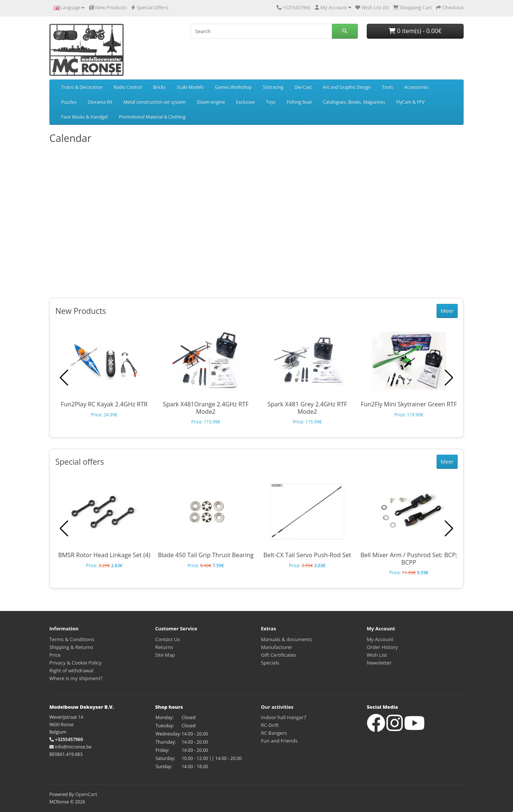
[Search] (261, 31)
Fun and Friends (279, 741)
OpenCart (86, 794)
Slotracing (273, 87)
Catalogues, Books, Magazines (354, 102)
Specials (270, 663)
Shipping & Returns (71, 647)
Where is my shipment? (76, 678)
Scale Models (190, 87)
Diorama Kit (100, 102)
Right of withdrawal (71, 670)
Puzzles (69, 102)
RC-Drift (270, 725)
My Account (380, 639)
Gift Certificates (278, 655)
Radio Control (128, 87)
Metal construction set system (154, 102)
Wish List (377, 655)
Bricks (159, 87)
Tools (388, 87)
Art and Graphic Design (347, 87)
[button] (449, 378)
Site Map (165, 655)
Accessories (416, 87)
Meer (447, 311)
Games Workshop (233, 87)
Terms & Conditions (72, 639)
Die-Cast (303, 87)
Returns (164, 647)
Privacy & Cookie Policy (76, 663)
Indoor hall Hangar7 (284, 717)
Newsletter (379, 663)
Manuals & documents (287, 639)
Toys (271, 102)
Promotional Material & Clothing (152, 117)
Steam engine (211, 102)
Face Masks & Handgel (84, 117)
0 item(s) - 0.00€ (415, 31)
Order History (382, 647)
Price (55, 655)
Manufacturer (277, 647)
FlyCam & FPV (411, 102)
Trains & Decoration (82, 87)
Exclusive (246, 102)
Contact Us (168, 639)
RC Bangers (274, 733)
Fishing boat (299, 102)
